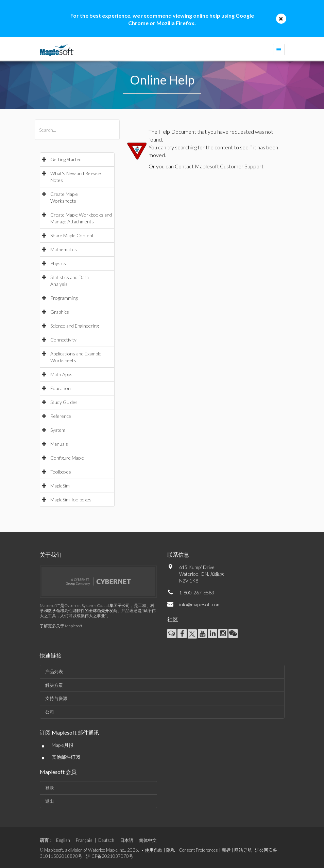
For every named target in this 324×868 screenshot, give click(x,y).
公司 (50, 712)
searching (186, 147)
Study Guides (64, 402)
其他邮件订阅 (66, 757)
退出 (50, 801)
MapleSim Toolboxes (71, 500)
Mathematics (64, 249)
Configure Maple (67, 458)
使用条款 (154, 850)
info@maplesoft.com (200, 604)
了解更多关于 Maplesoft (61, 626)
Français (84, 840)
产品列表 (54, 671)
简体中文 (148, 840)
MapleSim (60, 486)
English (63, 840)
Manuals (59, 444)
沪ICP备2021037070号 (110, 856)
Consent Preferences (198, 850)
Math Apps (61, 374)
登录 (50, 788)
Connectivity (63, 340)
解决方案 (54, 685)
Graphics (60, 312)
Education (61, 388)
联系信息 (178, 555)
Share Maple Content (72, 235)
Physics (58, 263)
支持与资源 (56, 698)
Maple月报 (63, 745)
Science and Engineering (74, 326)
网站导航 (243, 850)
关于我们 (51, 555)
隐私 (171, 850)
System (58, 430)
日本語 (127, 840)
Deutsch (106, 840)
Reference (61, 416)
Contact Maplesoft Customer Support (219, 166)
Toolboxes (61, 472)
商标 (226, 850)
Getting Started (66, 159)
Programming (64, 298)
